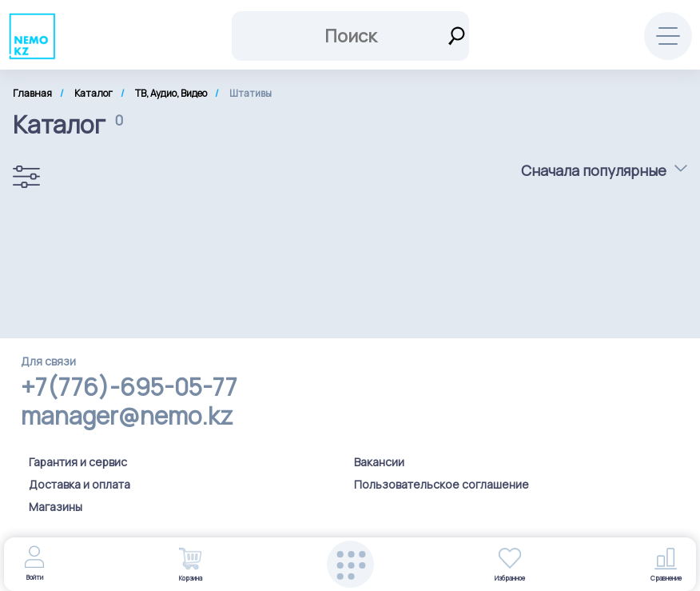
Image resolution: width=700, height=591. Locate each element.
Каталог (93, 93)
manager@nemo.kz (127, 416)
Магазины (56, 507)
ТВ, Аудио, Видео (171, 93)
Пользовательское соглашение (441, 484)
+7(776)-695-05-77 (129, 387)
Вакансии (379, 462)
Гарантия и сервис (78, 462)
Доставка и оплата (80, 484)
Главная (32, 93)
